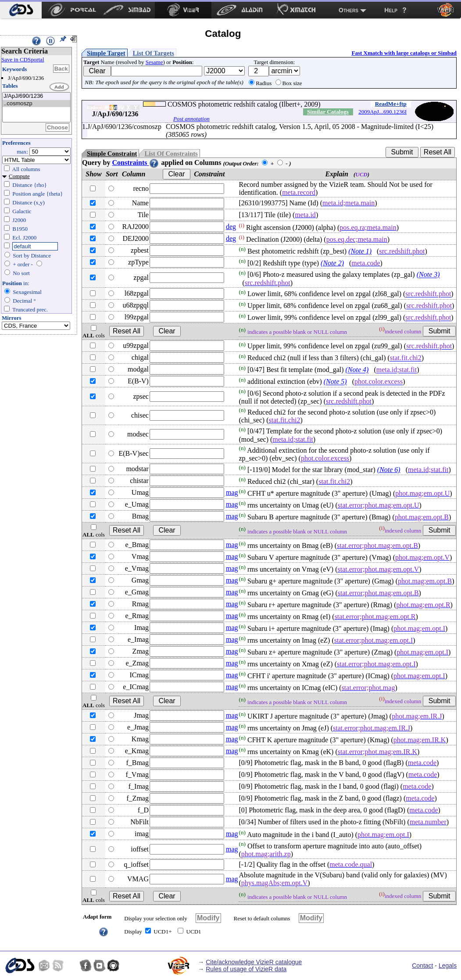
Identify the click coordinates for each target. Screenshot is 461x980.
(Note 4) (357, 370)
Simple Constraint (112, 154)
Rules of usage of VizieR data (246, 969)
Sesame (154, 62)
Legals (448, 966)
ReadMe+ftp (391, 104)
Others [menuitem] (348, 10)
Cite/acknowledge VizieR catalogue (254, 962)
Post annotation (191, 119)
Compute (19, 176)
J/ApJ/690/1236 (36, 96)
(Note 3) (428, 275)
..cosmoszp (36, 104)
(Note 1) (360, 251)
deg (231, 227)
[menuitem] (21, 10)
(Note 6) (389, 470)
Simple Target (106, 53)
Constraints (136, 163)
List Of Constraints (171, 154)
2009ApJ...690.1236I (382, 112)
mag (232, 492)
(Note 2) (332, 263)
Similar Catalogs (328, 112)
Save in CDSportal (23, 59)
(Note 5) (335, 382)
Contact (422, 966)
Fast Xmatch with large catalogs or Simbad (404, 53)
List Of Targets (154, 53)
